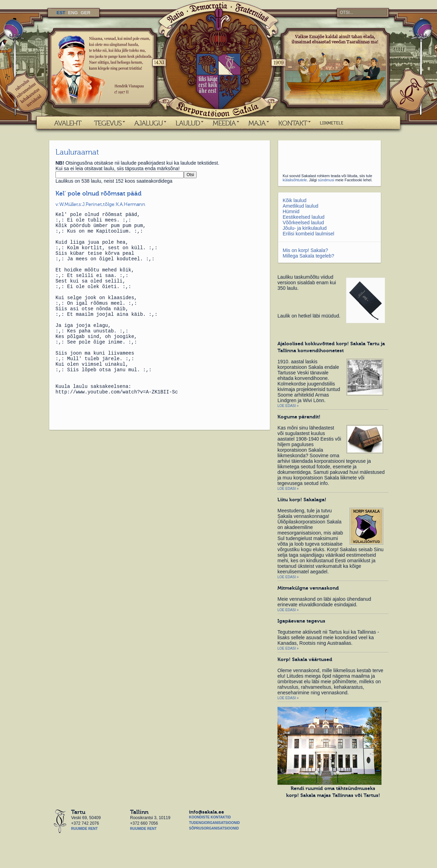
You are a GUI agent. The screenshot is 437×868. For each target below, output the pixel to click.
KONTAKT (293, 123)
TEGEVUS (108, 123)
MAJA (257, 123)
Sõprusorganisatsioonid (214, 828)
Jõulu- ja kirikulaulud (305, 228)
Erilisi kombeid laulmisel (309, 234)
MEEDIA (224, 123)
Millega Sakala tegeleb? (309, 256)
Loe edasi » (288, 406)
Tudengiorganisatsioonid (214, 823)
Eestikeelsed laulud (304, 217)
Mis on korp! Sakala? (305, 250)
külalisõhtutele (295, 180)
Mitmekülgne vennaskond (308, 588)
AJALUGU (148, 123)
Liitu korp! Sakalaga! (302, 500)
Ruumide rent (84, 829)
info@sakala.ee (207, 812)
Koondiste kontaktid (210, 817)
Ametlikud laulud (301, 206)
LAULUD (188, 123)
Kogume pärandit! (299, 417)
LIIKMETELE (332, 123)
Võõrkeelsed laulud (303, 223)
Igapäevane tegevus (301, 621)
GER (85, 13)
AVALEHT (68, 123)
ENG (73, 13)
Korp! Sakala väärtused (305, 659)
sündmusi (326, 180)
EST (61, 13)
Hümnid (291, 211)
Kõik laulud (295, 200)
